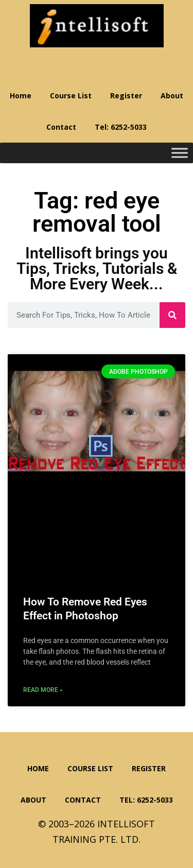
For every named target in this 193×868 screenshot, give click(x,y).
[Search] (172, 315)
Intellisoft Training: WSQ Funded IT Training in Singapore (97, 26)
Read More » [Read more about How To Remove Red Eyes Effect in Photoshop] (43, 690)
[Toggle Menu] (180, 153)
